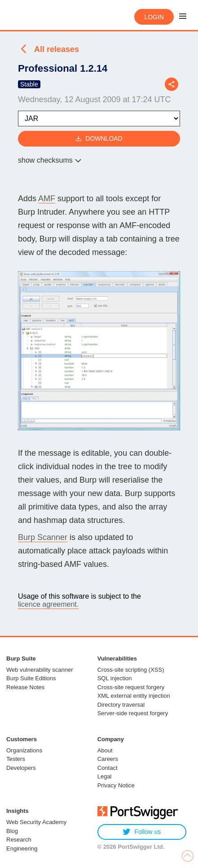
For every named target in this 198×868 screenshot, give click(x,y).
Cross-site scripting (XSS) (131, 670)
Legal (105, 776)
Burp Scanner (43, 537)
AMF (47, 199)
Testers (16, 759)
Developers (21, 768)
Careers (108, 759)
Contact (108, 768)
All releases (57, 49)
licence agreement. (48, 604)
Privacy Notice (116, 785)
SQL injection (115, 678)
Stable (29, 84)
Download (99, 139)
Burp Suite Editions (31, 678)
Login (154, 17)
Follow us (142, 832)
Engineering (22, 849)
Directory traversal (121, 705)
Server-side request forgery (133, 713)
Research (19, 840)
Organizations (24, 750)
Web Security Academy (36, 822)
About (105, 750)
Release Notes (25, 687)
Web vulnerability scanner (40, 670)
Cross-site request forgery (131, 687)
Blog (12, 831)
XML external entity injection (134, 696)
